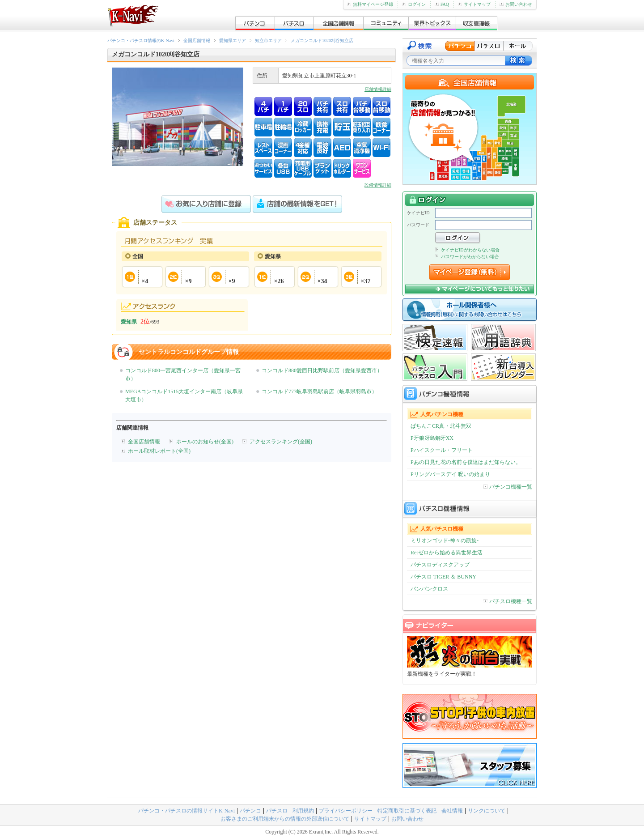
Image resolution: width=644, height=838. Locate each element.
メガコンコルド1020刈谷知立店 (322, 40)
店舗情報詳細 (378, 89)
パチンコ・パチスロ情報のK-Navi (141, 40)
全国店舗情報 (197, 40)
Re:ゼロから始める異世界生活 (447, 553)
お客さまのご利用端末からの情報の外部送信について (285, 819)
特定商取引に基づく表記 (407, 811)
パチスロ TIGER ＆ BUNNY (443, 577)
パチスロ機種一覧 (508, 601)
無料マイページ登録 (370, 4)
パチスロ (277, 811)
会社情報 (452, 811)
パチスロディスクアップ (440, 565)
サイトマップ (474, 4)
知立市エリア (268, 40)
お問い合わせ (516, 4)
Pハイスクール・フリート (442, 450)
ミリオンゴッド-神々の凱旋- (445, 540)
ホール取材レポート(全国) (159, 451)
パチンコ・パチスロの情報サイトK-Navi (186, 811)
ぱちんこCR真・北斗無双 (441, 426)
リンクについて (487, 811)
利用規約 (303, 811)
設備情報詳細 (378, 185)
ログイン (414, 4)
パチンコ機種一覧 (508, 487)
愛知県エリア (233, 40)
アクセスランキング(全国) (281, 442)
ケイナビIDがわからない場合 (467, 250)
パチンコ (250, 811)
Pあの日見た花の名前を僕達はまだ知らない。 (466, 462)
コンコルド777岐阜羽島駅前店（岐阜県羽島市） (319, 391)
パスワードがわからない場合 (467, 257)
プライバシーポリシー (346, 811)
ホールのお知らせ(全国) (205, 442)
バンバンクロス (429, 589)
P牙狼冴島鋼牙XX (432, 438)
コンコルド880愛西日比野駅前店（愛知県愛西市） (322, 370)
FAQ (442, 4)
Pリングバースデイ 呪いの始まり (450, 474)
